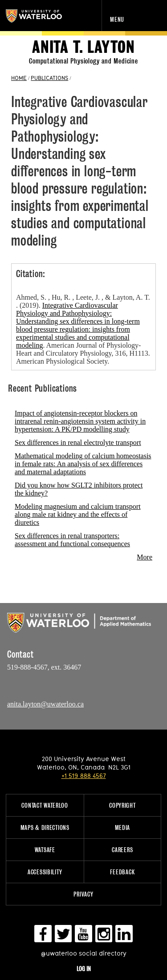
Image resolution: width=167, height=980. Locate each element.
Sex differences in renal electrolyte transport (78, 442)
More (145, 557)
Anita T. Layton (83, 47)
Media (123, 827)
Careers (122, 850)
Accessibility (45, 872)
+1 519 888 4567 (84, 776)
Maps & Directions (45, 827)
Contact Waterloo (45, 805)
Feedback (122, 872)
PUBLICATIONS (49, 78)
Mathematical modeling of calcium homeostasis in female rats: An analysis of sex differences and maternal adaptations (83, 464)
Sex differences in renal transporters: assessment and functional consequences (72, 540)
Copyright (122, 805)
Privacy (83, 894)
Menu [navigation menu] (117, 19)
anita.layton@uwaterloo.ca (45, 704)
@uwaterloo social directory (84, 953)
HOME (19, 78)
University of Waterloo (43, 16)
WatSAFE (45, 850)
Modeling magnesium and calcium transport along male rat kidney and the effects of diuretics (78, 514)
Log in (84, 969)
